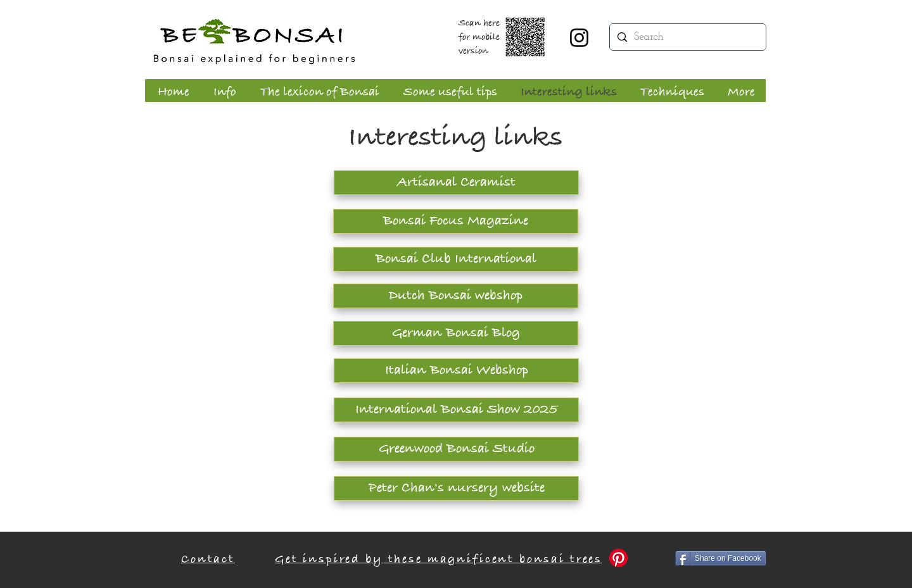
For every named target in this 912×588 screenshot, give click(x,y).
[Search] (687, 37)
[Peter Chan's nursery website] (456, 488)
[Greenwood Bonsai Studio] (456, 449)
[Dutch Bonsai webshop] (456, 296)
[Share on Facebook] (721, 558)
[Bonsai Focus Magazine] (456, 221)
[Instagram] (579, 38)
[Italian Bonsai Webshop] (456, 371)
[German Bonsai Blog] (456, 333)
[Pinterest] (618, 558)
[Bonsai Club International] (456, 259)
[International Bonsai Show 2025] (456, 410)
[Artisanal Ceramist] (456, 183)
